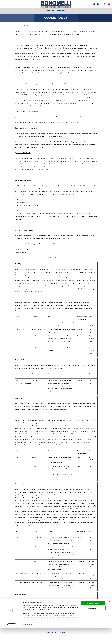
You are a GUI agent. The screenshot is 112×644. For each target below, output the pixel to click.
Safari (19, 211)
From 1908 (51, 11)
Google (34, 336)
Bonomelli (35, 380)
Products (61, 11)
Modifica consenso (20, 252)
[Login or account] (94, 4)
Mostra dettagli (27, 641)
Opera (19, 208)
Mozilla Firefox (22, 202)
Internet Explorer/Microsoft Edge (28, 205)
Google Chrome (22, 200)
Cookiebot (58, 258)
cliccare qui (42, 147)
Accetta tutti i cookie (93, 620)
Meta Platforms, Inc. (38, 537)
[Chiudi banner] (109, 618)
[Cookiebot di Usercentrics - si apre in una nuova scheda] (11, 641)
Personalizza (93, 625)
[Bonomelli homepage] (56, 4)
